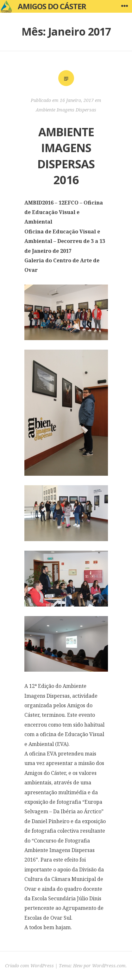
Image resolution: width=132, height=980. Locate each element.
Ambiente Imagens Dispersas (66, 110)
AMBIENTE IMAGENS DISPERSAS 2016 (66, 156)
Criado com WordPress (29, 966)
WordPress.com (109, 966)
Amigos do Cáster (52, 6)
